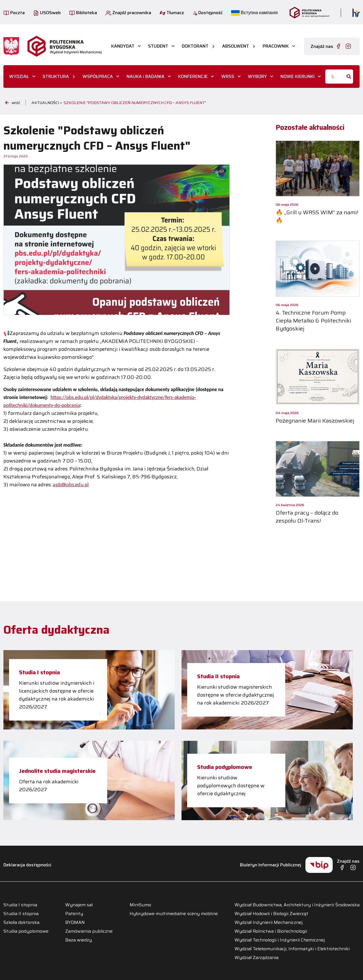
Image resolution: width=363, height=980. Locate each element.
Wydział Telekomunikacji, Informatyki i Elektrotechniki (292, 949)
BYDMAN (75, 922)
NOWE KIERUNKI (297, 76)
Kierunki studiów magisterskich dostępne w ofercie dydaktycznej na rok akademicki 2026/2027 (236, 695)
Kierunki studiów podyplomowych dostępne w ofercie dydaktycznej (231, 786)
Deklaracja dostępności (27, 865)
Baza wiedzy (79, 940)
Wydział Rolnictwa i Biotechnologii (271, 931)
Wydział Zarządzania (257, 958)
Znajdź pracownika (128, 13)
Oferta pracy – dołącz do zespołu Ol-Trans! (307, 517)
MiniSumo (140, 905)
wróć (13, 103)
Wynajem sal (79, 905)
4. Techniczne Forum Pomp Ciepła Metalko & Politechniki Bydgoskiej (313, 321)
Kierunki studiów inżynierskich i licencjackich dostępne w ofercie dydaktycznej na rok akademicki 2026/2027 (57, 695)
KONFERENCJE (193, 76)
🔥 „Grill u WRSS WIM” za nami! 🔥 (317, 216)
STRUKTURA (56, 76)
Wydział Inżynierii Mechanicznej (269, 922)
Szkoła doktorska (21, 922)
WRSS (228, 76)
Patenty (74, 914)
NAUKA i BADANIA (145, 76)
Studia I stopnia (39, 672)
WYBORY (257, 76)
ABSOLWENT (236, 46)
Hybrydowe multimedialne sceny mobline (174, 914)
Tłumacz (172, 13)
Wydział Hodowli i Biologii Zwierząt (271, 914)
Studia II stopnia (218, 676)
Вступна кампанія (254, 13)
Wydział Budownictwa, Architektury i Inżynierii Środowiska (297, 905)
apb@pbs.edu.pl (71, 485)
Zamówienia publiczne (89, 931)
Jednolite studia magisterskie (57, 771)
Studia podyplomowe (225, 767)
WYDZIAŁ (19, 76)
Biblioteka (83, 13)
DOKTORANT (195, 46)
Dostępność (208, 13)
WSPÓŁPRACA (98, 76)
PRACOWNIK (276, 46)
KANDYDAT (123, 46)
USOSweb (47, 13)
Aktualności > (47, 103)
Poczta (14, 13)
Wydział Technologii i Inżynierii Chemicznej (280, 940)
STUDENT (158, 46)
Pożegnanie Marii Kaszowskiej (315, 421)
